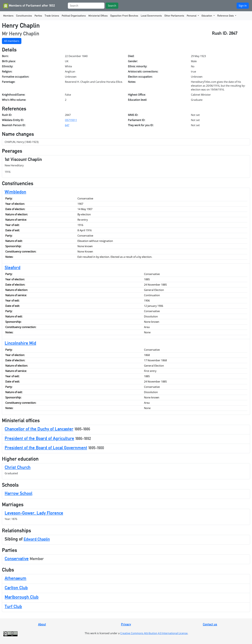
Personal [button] (192, 16)
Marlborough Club (22, 597)
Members (8, 16)
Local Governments (151, 16)
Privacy (126, 624)
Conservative (17, 558)
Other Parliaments (174, 16)
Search (112, 6)
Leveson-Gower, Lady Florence (34, 513)
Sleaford (13, 267)
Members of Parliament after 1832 (29, 6)
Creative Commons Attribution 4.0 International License (154, 633)
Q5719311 (71, 120)
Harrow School (18, 493)
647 (67, 125)
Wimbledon (15, 192)
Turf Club (13, 606)
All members (12, 41)
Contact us (210, 624)
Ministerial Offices (98, 16)
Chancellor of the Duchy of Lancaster (39, 429)
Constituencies (24, 16)
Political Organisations (74, 16)
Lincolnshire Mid (20, 343)
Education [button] (207, 16)
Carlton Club (16, 588)
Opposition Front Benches (124, 16)
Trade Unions (52, 16)
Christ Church (18, 467)
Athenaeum (16, 578)
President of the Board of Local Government (46, 448)
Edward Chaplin (37, 539)
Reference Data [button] (226, 16)
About (42, 624)
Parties (38, 16)
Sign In (243, 6)
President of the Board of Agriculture (39, 438)
